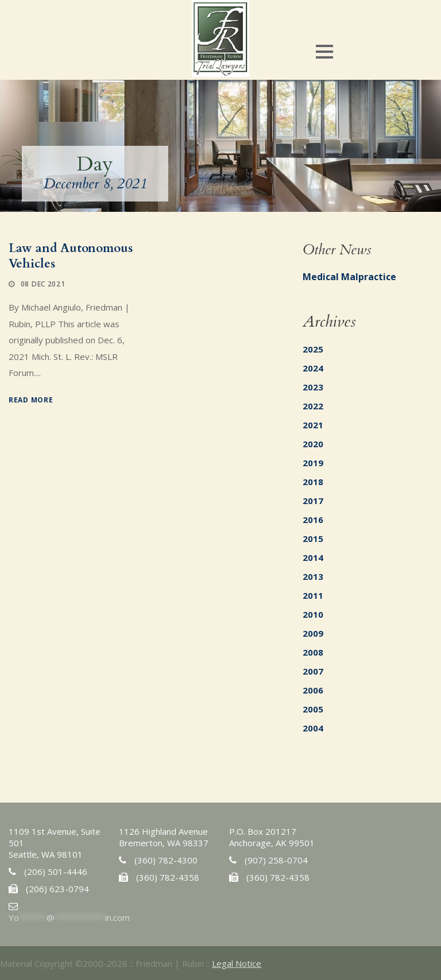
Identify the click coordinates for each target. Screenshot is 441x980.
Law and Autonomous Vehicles (71, 256)
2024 (313, 368)
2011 (313, 595)
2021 (313, 425)
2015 (313, 539)
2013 (313, 576)
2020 (313, 444)
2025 (313, 349)
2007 (313, 671)
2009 (313, 633)
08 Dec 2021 (43, 284)
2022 (313, 406)
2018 (313, 482)
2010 (313, 614)
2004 (313, 728)
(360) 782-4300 (166, 860)
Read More (31, 400)
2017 (313, 501)
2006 (313, 690)
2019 (313, 463)
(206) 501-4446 (56, 871)
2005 (313, 709)
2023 (313, 387)
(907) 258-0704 (276, 860)
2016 (313, 520)
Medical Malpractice (349, 277)
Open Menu (324, 51)
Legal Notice (237, 963)
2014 (313, 557)
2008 (313, 652)
